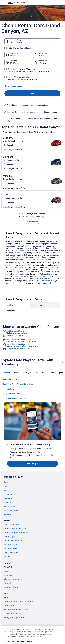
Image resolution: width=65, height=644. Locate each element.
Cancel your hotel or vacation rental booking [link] (19, 602)
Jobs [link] (6, 490)
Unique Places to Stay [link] (11, 553)
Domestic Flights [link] (10, 537)
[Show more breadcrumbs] (4, 3)
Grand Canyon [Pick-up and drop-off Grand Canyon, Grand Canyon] (16, 42)
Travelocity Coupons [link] (11, 549)
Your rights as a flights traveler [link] (14, 618)
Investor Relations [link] (10, 506)
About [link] (6, 486)
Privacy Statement (13, 641)
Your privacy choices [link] (11, 587)
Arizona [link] (11, 3)
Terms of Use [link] (8, 575)
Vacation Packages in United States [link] (16, 533)
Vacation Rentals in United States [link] (15, 529)
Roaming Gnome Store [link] (11, 510)
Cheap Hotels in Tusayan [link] (12, 394)
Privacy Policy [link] (9, 567)
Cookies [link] (7, 571)
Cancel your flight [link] (10, 606)
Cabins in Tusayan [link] (10, 389)
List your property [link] (10, 494)
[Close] (61, 630)
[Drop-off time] (47, 62)
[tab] (7, 373)
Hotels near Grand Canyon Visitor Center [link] (18, 384)
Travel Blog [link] (8, 557)
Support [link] (7, 598)
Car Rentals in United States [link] (13, 541)
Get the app (32, 464)
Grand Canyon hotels (44, 281)
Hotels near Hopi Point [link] (11, 379)
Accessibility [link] (8, 583)
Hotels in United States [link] (12, 525)
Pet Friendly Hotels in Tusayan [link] (14, 399)
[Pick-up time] (18, 62)
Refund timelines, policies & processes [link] (17, 610)
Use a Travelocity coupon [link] (12, 614)
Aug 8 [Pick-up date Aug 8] (13, 56)
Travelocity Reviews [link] (11, 545)
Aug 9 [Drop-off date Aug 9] (41, 56)
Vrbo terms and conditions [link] (13, 579)
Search (32, 93)
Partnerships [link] (8, 498)
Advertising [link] (8, 514)
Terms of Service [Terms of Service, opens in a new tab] (26, 641)
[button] (32, 86)
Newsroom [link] (8, 502)
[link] (32, 332)
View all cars (32, 221)
